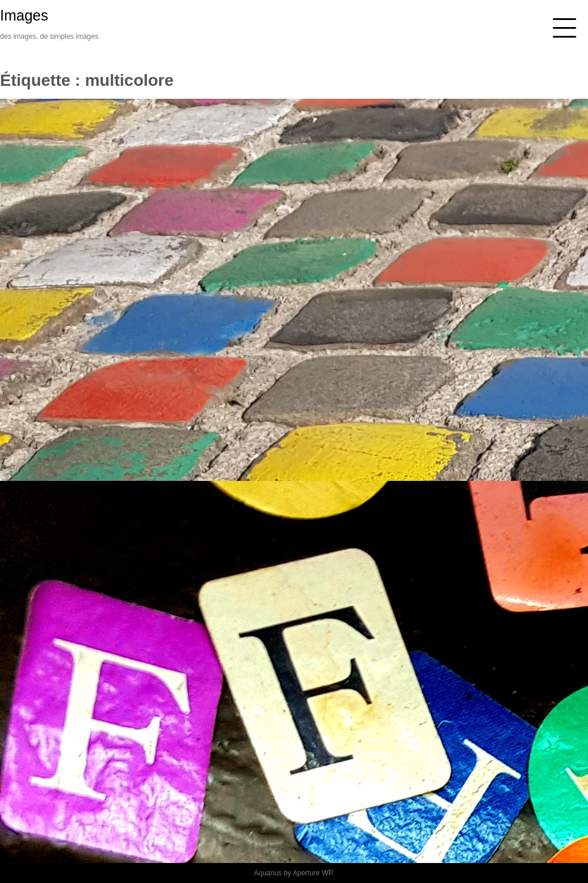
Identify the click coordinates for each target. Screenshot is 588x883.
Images (24, 15)
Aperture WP (312, 873)
